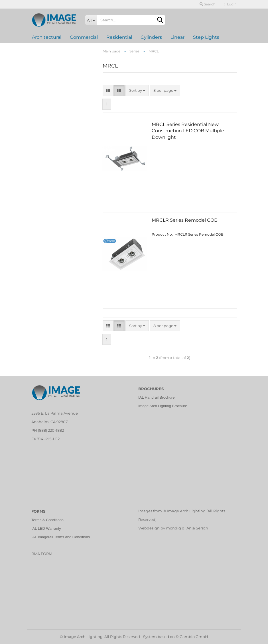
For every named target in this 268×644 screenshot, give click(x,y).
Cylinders (151, 37)
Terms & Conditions (47, 520)
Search (208, 4)
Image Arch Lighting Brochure (163, 406)
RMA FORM (42, 554)
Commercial (84, 37)
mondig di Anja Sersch (187, 528)
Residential (119, 37)
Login (230, 4)
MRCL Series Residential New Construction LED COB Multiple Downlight (188, 131)
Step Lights (206, 37)
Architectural (47, 37)
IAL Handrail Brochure (156, 397)
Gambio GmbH (194, 637)
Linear (177, 37)
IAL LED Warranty (46, 528)
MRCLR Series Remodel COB (185, 220)
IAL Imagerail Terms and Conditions (61, 537)
